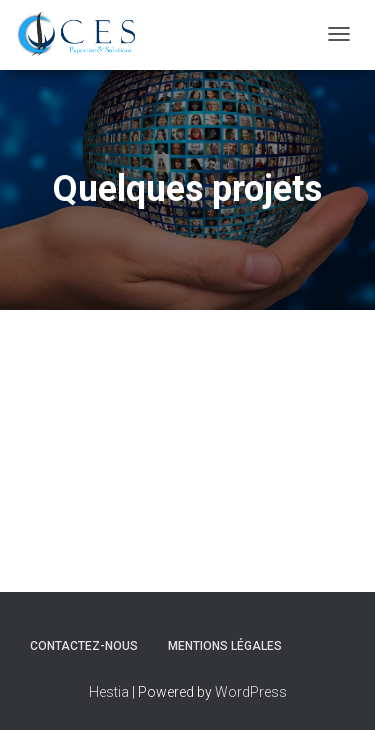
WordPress (251, 692)
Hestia (109, 692)
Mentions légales (225, 646)
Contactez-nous (84, 646)
